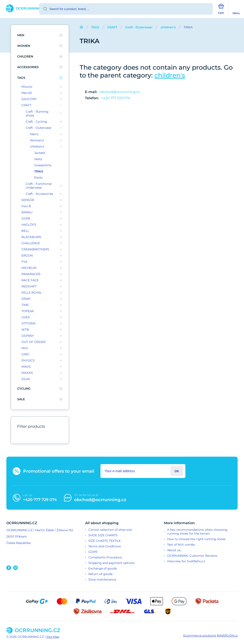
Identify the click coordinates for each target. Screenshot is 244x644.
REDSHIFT (29, 286)
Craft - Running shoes (37, 113)
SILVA (26, 379)
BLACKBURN (31, 237)
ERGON (27, 255)
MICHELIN (29, 268)
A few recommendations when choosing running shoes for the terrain (197, 532)
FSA (24, 262)
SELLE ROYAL (32, 293)
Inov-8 (26, 206)
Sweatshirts (43, 165)
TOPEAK (28, 311)
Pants (38, 178)
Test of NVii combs (181, 545)
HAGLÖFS (29, 225)
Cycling (24, 389)
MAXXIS (27, 373)
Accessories (28, 67)
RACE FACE (30, 280)
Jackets (40, 153)
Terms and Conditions (105, 546)
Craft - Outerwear (139, 27)
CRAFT (112, 27)
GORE (26, 218)
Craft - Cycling (36, 122)
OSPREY (28, 336)
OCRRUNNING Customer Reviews (192, 556)
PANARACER (31, 274)
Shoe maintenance (102, 579)
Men (21, 35)
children (25, 56)
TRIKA (39, 171)
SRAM (26, 299)
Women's (37, 140)
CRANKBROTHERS (35, 249)
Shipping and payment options (111, 563)
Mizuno (27, 87)
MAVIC (26, 367)
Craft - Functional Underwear (39, 186)
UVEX (26, 317)
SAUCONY (29, 99)
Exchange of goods (103, 568)
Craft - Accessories (39, 194)
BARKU (27, 212)
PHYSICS (28, 360)
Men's (34, 134)
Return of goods (100, 574)
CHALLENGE (31, 243)
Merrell (27, 93)
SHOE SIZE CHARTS (103, 535)
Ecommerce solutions (200, 635)
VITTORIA (28, 323)
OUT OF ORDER (33, 342)
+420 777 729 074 (116, 98)
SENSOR (28, 200)
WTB (25, 330)
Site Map (53, 637)
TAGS (95, 27)
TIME (25, 305)
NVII (25, 348)
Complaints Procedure (105, 557)
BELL (25, 231)
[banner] (20, 8)
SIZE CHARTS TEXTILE (104, 541)
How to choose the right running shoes (196, 539)
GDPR (93, 552)
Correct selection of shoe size (110, 530)
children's (168, 27)
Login (177, 471)
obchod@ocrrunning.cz (120, 92)
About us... (175, 550)
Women (24, 46)
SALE (21, 399)
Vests (38, 159)
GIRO (25, 354)
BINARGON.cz (227, 635)
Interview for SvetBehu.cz (186, 561)
